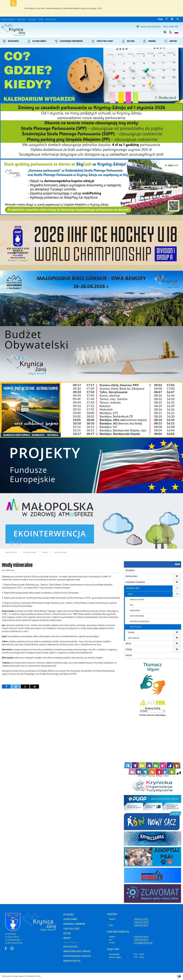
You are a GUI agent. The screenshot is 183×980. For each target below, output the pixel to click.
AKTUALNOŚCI (69, 915)
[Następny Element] (19, 544)
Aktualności (130, 571)
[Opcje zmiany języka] (176, 32)
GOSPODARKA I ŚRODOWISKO (74, 924)
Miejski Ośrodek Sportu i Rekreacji (77, 951)
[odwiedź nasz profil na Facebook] (167, 19)
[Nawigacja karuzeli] (15, 544)
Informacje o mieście (137, 600)
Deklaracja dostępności (8, 19)
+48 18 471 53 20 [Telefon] (141, 919)
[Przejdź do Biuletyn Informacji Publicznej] (160, 19)
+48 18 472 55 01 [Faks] (141, 925)
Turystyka (131, 632)
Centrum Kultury (70, 947)
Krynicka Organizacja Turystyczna (77, 956)
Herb (131, 605)
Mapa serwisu (22, 19)
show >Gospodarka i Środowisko (177, 582)
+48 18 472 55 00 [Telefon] (141, 922)
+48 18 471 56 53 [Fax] (141, 940)
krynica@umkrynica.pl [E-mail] (143, 943)
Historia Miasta (135, 611)
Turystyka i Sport (133, 588)
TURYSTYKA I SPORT (71, 929)
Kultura (128, 644)
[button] (171, 32)
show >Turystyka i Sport (177, 588)
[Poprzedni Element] (12, 544)
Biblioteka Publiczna (72, 961)
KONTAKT (67, 938)
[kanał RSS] (178, 19)
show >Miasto (177, 594)
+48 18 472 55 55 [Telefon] (141, 937)
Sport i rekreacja (134, 638)
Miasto (130, 594)
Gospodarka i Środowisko (135, 582)
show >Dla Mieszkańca (177, 577)
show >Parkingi (177, 650)
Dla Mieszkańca (132, 576)
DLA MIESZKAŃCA (70, 919)
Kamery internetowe (137, 616)
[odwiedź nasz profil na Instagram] (172, 19)
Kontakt (41, 19)
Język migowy (32, 19)
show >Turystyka (177, 632)
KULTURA (67, 934)
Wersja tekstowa (51, 19)
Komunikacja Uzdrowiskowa (139, 621)
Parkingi (129, 650)
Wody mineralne (136, 627)
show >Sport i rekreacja (177, 638)
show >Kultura (177, 644)
